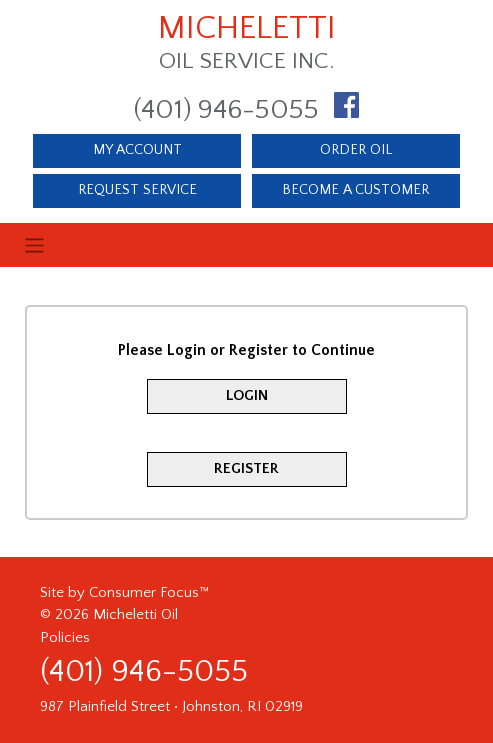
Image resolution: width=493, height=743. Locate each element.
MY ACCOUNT (137, 150)
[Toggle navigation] (246, 246)
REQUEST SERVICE (137, 190)
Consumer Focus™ (149, 592)
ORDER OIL (356, 150)
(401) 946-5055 (226, 109)
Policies (65, 637)
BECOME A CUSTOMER (355, 190)
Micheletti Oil (135, 614)
